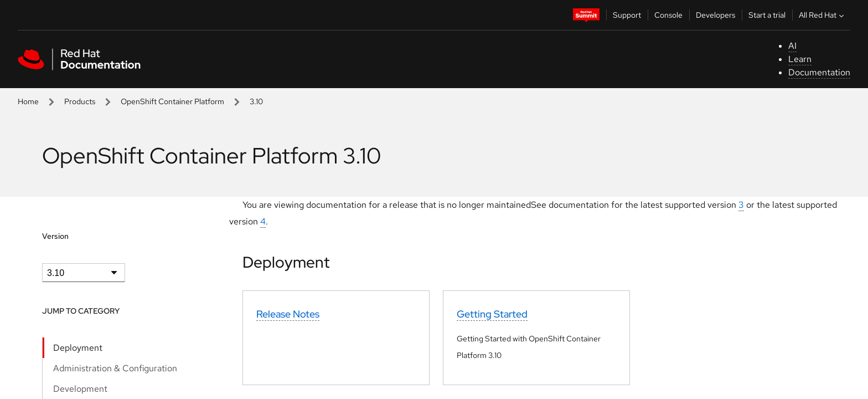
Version (55, 236)
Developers (715, 15)
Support (627, 15)
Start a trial (767, 15)
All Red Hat (823, 15)
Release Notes (288, 314)
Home (28, 101)
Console (668, 15)
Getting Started (492, 314)
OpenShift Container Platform (172, 101)
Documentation (819, 72)
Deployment (78, 348)
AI (792, 46)
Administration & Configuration (115, 368)
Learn (800, 59)
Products (80, 101)
